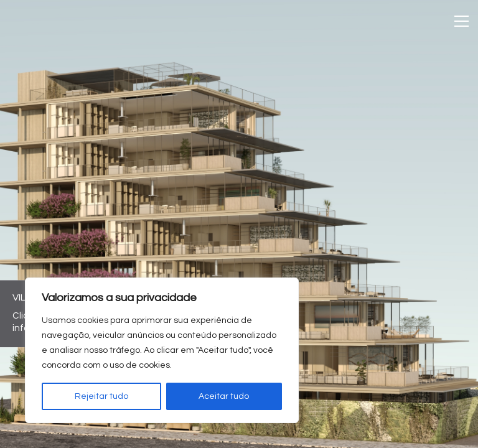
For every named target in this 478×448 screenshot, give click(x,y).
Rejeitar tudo (101, 396)
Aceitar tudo (224, 396)
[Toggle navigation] (462, 21)
